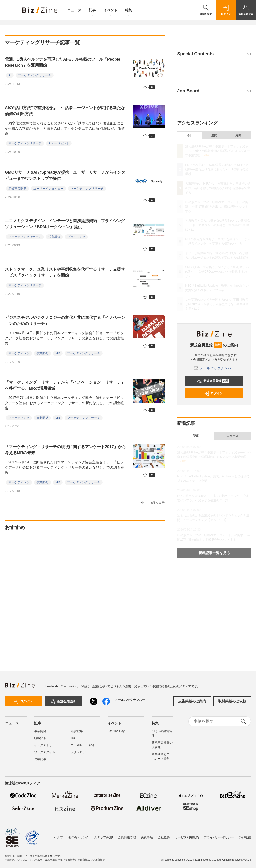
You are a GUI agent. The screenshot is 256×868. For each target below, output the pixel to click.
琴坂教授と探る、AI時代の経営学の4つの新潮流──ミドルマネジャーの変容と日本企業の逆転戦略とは (217, 225)
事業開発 (42, 353)
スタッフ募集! (104, 837)
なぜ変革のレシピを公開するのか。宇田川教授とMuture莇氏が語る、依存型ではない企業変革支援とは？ (217, 304)
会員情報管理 (127, 837)
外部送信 (245, 837)
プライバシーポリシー (219, 837)
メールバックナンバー (214, 368)
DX (73, 738)
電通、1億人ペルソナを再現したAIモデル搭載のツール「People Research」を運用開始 (63, 62)
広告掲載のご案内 (192, 701)
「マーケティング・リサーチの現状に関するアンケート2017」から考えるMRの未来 (65, 450)
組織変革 (40, 738)
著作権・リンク (79, 837)
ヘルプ (59, 837)
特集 (128, 10)
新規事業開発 (17, 189)
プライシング (76, 237)
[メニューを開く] (10, 10)
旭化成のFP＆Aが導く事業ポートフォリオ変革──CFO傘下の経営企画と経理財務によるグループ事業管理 (217, 151)
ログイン (213, 393)
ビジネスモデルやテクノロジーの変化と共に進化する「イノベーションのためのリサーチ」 (65, 321)
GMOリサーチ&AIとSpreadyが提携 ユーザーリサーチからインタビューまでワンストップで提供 (65, 175)
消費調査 (54, 237)
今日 (190, 135)
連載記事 (40, 759)
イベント (110, 10)
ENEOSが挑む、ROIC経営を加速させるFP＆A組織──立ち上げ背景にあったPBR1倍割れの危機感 (217, 169)
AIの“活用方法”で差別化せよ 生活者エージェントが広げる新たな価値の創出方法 (65, 111)
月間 (238, 135)
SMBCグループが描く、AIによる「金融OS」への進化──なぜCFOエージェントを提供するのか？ (217, 272)
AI (10, 75)
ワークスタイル (45, 752)
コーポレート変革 (83, 745)
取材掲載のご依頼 (232, 701)
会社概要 (164, 837)
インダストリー (45, 745)
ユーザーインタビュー (48, 189)
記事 (92, 10)
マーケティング (19, 353)
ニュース (74, 10)
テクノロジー (80, 752)
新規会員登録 (213, 381)
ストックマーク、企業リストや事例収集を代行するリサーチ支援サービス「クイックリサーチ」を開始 (65, 272)
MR (58, 353)
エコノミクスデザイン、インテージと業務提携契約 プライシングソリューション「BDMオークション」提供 (65, 224)
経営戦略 (77, 731)
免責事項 (147, 837)
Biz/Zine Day (116, 731)
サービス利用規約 (187, 837)
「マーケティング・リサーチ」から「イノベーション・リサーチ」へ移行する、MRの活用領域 (65, 385)
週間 (214, 135)
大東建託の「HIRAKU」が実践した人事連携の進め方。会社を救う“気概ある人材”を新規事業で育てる (218, 188)
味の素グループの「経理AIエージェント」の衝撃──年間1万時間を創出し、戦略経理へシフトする (217, 207)
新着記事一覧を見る (214, 553)
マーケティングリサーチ (35, 75)
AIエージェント (59, 143)
